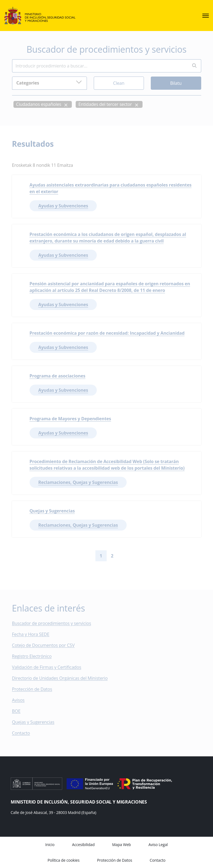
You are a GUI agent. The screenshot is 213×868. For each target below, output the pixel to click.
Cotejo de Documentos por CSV (47, 645)
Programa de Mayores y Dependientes (70, 419)
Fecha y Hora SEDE (31, 634)
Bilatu (176, 83)
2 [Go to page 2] (112, 556)
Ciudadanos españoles (39, 104)
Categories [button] (49, 82)
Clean (119, 83)
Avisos (18, 700)
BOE (20, 711)
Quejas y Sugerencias (52, 511)
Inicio (50, 845)
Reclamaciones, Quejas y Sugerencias (78, 482)
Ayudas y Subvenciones (63, 206)
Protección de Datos (32, 689)
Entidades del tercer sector (105, 104)
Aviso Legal (158, 845)
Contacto (25, 733)
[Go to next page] (122, 556)
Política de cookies (63, 860)
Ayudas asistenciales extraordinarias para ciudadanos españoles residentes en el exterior (111, 188)
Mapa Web (121, 845)
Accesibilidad (83, 845)
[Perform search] (194, 66)
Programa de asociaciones (58, 376)
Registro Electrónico (32, 656)
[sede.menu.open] (206, 16)
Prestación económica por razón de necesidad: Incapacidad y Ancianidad (107, 333)
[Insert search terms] (100, 66)
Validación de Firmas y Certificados (51, 667)
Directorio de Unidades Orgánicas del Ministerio (60, 678)
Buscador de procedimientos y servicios (52, 623)
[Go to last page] (131, 556)
